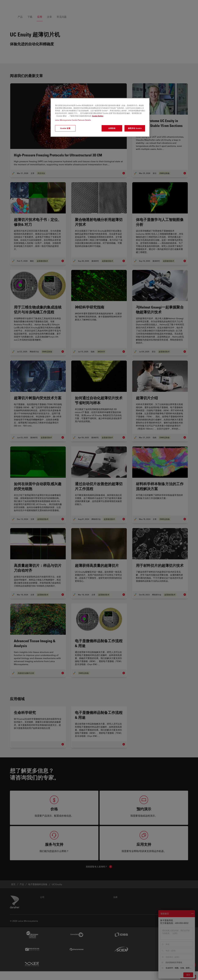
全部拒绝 (112, 128)
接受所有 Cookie (135, 128)
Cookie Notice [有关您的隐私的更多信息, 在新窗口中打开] (98, 116)
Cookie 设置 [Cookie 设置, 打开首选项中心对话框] (65, 128)
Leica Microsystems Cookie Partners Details (73, 120)
